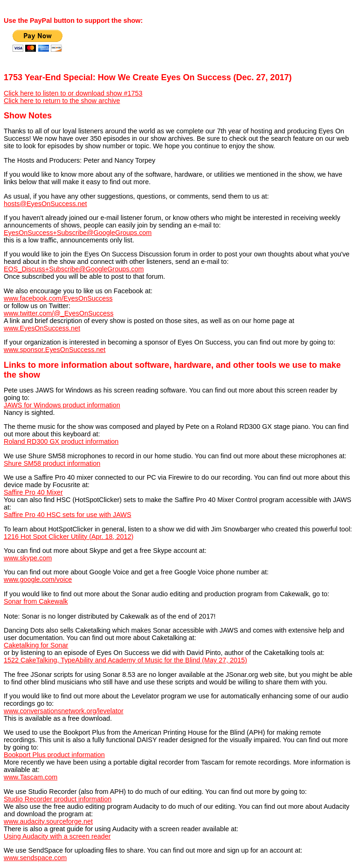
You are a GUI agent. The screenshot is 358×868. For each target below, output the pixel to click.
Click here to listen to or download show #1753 (73, 93)
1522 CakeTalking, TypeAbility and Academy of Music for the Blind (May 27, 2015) (125, 660)
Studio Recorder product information (58, 799)
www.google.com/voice (38, 579)
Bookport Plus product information (54, 755)
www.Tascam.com (31, 777)
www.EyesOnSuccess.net (42, 328)
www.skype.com (28, 558)
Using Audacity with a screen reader (57, 836)
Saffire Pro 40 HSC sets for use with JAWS (68, 515)
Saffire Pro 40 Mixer (33, 492)
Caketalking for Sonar (36, 645)
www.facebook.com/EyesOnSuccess (58, 298)
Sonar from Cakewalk (36, 601)
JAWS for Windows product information (62, 405)
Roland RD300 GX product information (61, 441)
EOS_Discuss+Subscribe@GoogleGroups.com (74, 269)
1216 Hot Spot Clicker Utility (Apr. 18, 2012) (69, 537)
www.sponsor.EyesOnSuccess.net (55, 350)
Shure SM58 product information (52, 463)
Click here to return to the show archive (62, 101)
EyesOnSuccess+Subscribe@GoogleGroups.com (78, 233)
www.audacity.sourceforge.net (48, 821)
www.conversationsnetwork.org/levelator (64, 711)
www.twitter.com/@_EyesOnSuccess (59, 313)
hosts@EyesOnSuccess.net (45, 204)
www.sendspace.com (35, 858)
